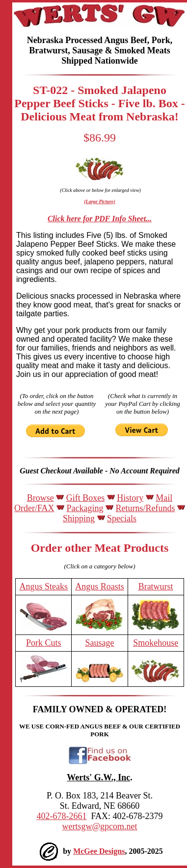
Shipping (79, 518)
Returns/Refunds (146, 508)
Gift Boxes (86, 498)
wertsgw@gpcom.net (99, 826)
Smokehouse (156, 643)
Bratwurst (156, 586)
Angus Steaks (44, 586)
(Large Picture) (100, 201)
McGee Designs (99, 851)
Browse (40, 498)
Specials (122, 518)
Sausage (100, 643)
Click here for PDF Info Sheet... (100, 219)
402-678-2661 (61, 816)
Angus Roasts (100, 586)
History (130, 498)
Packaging (85, 508)
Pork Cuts (44, 643)
